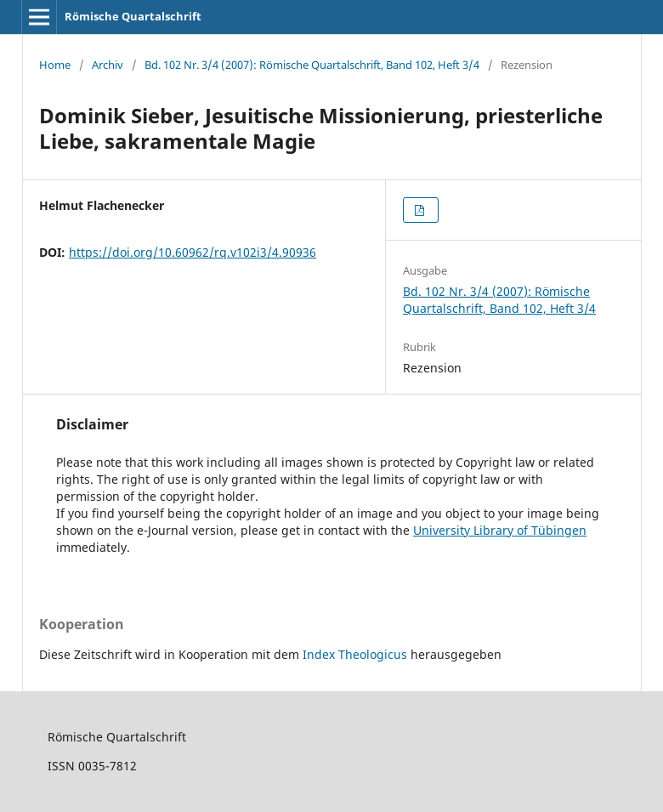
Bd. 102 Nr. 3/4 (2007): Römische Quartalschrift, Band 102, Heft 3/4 (312, 65)
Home (55, 65)
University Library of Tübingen (500, 530)
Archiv (108, 65)
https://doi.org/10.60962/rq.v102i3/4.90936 (193, 252)
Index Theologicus (357, 654)
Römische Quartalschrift (133, 16)
